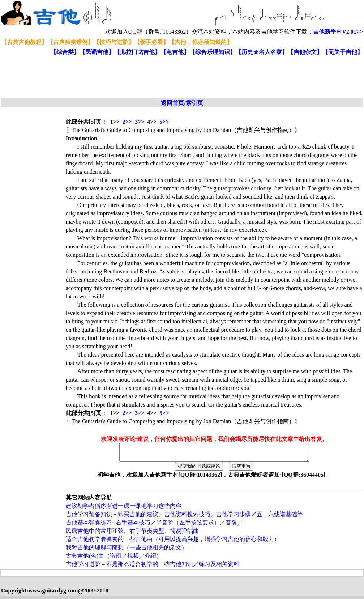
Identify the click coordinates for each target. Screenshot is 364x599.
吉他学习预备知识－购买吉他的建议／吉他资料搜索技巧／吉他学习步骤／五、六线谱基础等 (184, 517)
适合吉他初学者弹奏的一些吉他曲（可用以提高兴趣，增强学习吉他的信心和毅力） (173, 542)
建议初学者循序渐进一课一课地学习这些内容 (124, 509)
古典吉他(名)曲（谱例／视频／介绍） (114, 559)
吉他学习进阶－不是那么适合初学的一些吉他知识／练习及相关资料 (153, 567)
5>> (164, 122)
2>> (127, 122)
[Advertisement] (176, 77)
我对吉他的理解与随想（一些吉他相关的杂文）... (129, 551)
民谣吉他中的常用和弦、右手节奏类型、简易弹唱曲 (132, 534)
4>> (152, 122)
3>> (140, 122)
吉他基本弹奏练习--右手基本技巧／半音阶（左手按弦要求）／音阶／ (155, 526)
